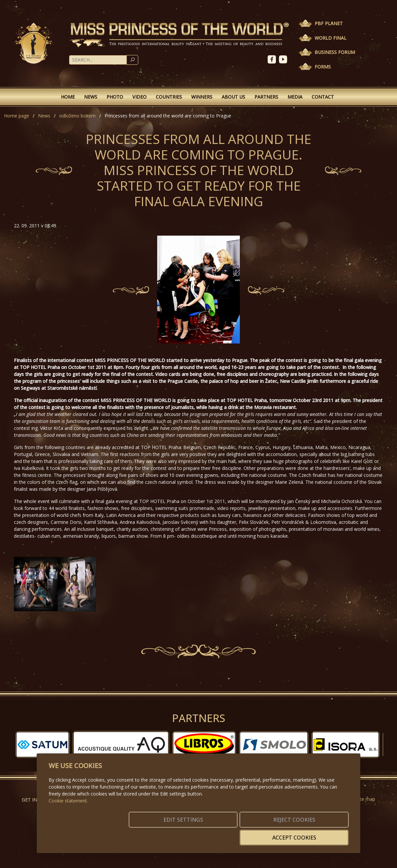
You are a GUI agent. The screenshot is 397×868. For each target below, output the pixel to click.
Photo (115, 97)
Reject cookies (251, 834)
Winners (202, 97)
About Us (233, 97)
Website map (361, 799)
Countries (169, 97)
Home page (17, 116)
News (91, 97)
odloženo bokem (77, 116)
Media (295, 97)
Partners (266, 97)
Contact (323, 97)
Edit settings (184, 834)
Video (139, 97)
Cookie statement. (68, 811)
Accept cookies (317, 834)
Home (68, 97)
